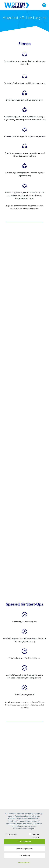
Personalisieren (24, 862)
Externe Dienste (34, 834)
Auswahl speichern (24, 849)
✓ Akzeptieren (24, 842)
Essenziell (11, 834)
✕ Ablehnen (24, 855)
